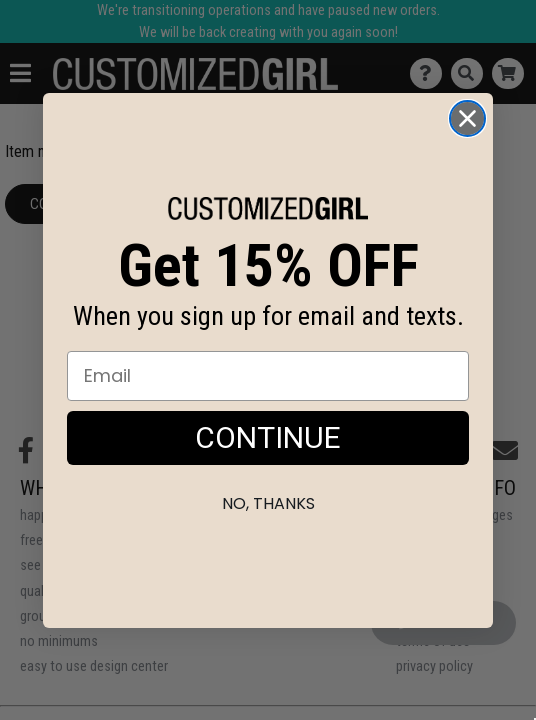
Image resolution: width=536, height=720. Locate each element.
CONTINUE (268, 437)
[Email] (268, 376)
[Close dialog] (467, 118)
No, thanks (268, 503)
